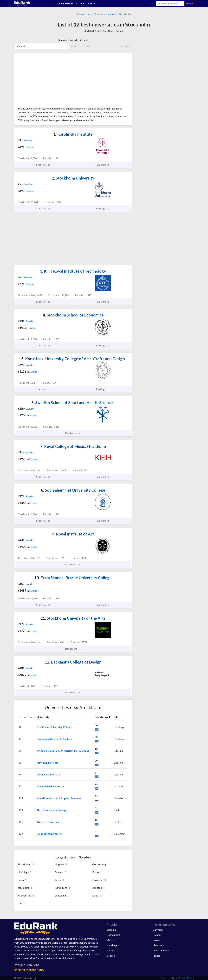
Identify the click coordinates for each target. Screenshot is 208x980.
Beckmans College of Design (73, 662)
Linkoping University (49, 834)
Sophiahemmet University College (73, 490)
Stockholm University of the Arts (73, 618)
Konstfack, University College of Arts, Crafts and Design (73, 359)
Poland (157, 935)
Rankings (103, 165)
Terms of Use (168, 978)
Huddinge (112, 945)
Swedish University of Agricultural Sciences (63, 751)
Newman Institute (48, 763)
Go (127, 46)
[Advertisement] (42, 81)
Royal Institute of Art (73, 534)
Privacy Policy (186, 978)
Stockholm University (73, 178)
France (157, 956)
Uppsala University (49, 774)
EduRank (119, 31)
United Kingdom (162, 950)
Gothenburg (113, 935)
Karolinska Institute (73, 134)
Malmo (110, 940)
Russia (156, 940)
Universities (84, 14)
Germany (158, 930)
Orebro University (48, 822)
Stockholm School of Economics (73, 315)
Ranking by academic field (73, 40)
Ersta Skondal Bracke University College (73, 578)
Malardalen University (50, 786)
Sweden (111, 14)
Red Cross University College (54, 727)
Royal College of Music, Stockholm (73, 446)
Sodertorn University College (55, 739)
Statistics (43, 165)
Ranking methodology (29, 970)
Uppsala (111, 930)
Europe (98, 14)
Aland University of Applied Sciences (59, 798)
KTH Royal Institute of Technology (73, 271)
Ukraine (157, 945)
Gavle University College (52, 810)
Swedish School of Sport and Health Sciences (73, 403)
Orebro (111, 956)
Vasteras (111, 950)
